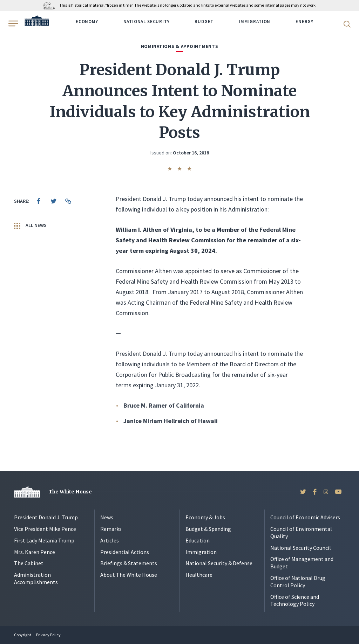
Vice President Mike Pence (45, 529)
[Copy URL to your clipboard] (68, 201)
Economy (87, 22)
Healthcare (199, 575)
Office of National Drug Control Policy (298, 581)
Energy (304, 22)
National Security (147, 22)
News (107, 517)
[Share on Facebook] (39, 201)
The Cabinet (29, 563)
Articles (110, 540)
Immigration (255, 22)
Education (198, 540)
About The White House (129, 575)
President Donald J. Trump (46, 517)
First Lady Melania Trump (44, 540)
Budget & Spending (208, 529)
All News (30, 226)
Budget (204, 22)
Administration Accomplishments (36, 578)
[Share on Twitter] (53, 201)
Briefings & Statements (129, 563)
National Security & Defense (219, 563)
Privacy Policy (48, 635)
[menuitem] (39, 201)
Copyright (23, 635)
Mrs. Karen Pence (35, 552)
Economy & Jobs (205, 517)
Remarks (111, 529)
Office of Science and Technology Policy (295, 600)
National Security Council (301, 548)
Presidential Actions (125, 552)
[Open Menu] (13, 23)
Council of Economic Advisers (305, 517)
